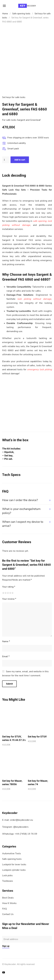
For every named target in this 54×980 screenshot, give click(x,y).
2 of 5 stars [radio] (6, 593)
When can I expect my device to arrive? (23, 524)
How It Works (9, 903)
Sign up (6, 946)
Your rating (9, 587)
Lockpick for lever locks (14, 864)
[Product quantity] (6, 160)
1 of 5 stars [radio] (3, 593)
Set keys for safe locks (14, 97)
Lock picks (7, 875)
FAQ (4, 909)
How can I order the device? (20, 500)
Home (5, 14)
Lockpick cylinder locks (14, 870)
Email (6, 656)
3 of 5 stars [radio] (8, 593)
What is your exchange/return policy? (21, 511)
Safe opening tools (21, 14)
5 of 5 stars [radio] (13, 593)
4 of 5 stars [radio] (10, 593)
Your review (9, 599)
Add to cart (20, 160)
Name (6, 641)
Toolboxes (8, 881)
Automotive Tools (12, 854)
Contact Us (8, 914)
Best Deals (8, 898)
